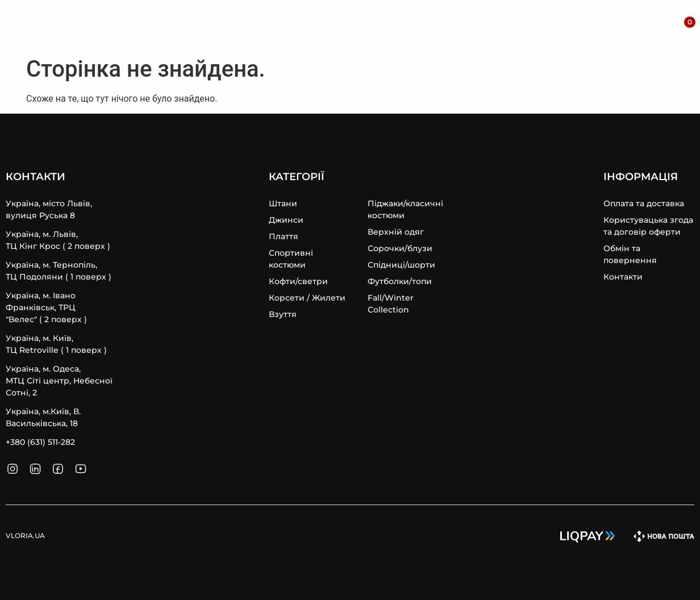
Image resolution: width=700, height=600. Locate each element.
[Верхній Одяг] (248, 26)
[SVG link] (11, 27)
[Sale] (542, 26)
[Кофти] (493, 26)
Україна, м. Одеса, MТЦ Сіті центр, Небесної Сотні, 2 (59, 381)
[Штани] (318, 26)
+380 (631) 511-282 (40, 442)
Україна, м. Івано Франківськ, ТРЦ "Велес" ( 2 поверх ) (46, 307)
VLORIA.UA (62, 26)
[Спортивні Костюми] (406, 26)
